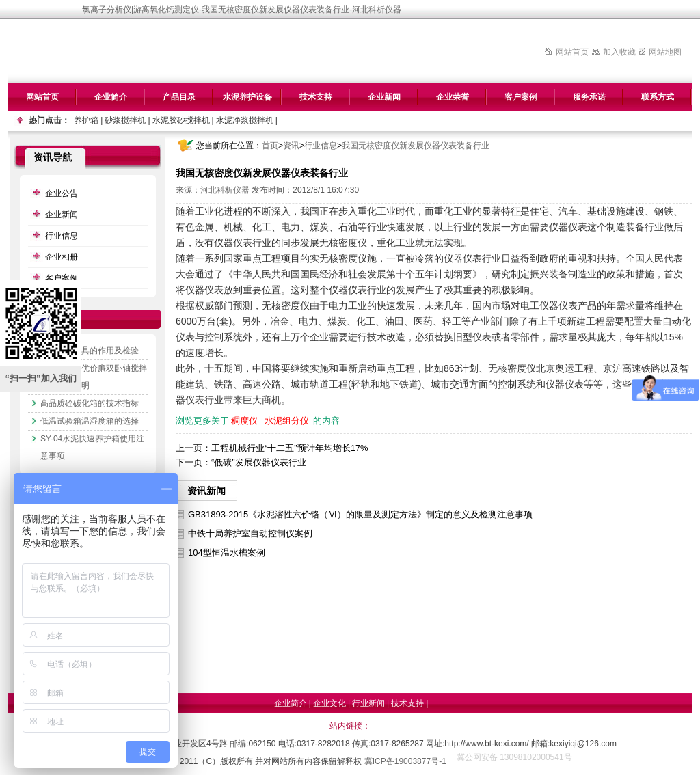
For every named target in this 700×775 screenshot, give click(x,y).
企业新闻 (384, 97)
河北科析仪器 (225, 190)
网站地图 (665, 52)
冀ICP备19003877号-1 (405, 761)
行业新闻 (368, 703)
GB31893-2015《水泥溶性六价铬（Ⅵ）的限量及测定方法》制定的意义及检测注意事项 (360, 514)
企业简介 (111, 97)
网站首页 (572, 52)
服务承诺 (589, 97)
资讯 (291, 146)
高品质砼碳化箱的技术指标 (90, 403)
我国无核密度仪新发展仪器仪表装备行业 (416, 146)
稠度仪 (244, 421)
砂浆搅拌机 (125, 120)
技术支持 (316, 97)
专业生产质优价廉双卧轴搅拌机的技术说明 (94, 377)
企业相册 (62, 257)
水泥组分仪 (287, 421)
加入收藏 (619, 52)
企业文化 (329, 703)
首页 (270, 146)
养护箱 (86, 120)
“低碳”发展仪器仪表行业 (259, 462)
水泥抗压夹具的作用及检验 (90, 351)
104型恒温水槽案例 (227, 553)
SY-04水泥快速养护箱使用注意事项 (92, 447)
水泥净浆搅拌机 (245, 120)
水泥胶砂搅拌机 (181, 120)
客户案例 (521, 97)
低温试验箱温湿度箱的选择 (90, 421)
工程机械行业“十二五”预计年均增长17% (290, 448)
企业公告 (62, 193)
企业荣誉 (453, 97)
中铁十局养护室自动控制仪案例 (250, 533)
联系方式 (658, 97)
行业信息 (321, 146)
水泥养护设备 (247, 97)
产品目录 (179, 97)
